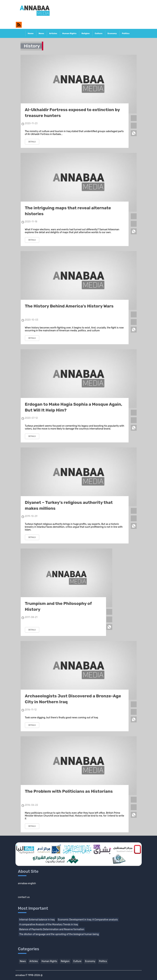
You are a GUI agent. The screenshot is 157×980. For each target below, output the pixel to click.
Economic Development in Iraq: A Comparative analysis (88, 920)
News (41, 33)
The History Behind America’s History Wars (69, 306)
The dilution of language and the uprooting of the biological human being (59, 934)
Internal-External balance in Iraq (37, 920)
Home (31, 33)
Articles (53, 33)
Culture (99, 33)
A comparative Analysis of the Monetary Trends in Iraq (49, 925)
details (32, 142)
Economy (112, 33)
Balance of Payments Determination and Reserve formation (52, 929)
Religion (85, 33)
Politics (126, 33)
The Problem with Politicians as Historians (69, 791)
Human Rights (69, 33)
